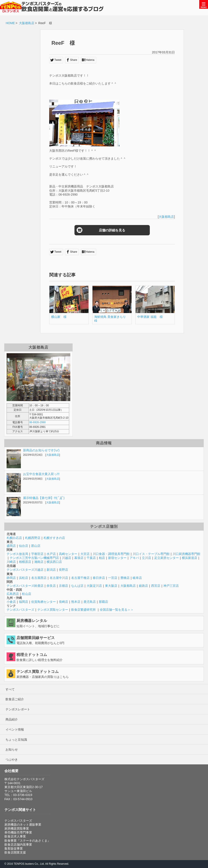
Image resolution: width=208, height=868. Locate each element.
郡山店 (36, 546)
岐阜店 (137, 578)
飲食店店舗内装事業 (18, 845)
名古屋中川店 (59, 578)
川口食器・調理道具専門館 (111, 554)
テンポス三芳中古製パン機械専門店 (34, 558)
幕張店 (79, 558)
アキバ (134, 558)
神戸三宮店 (171, 586)
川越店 (67, 558)
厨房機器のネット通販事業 (23, 825)
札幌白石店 (14, 538)
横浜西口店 (54, 562)
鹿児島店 (90, 602)
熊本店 (76, 602)
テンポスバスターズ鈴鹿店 (25, 586)
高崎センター (68, 554)
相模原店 (25, 562)
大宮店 (85, 554)
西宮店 (156, 586)
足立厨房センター (166, 558)
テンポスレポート (18, 709)
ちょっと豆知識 (16, 740)
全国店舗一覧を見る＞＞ (117, 610)
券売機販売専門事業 (18, 832)
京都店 (63, 586)
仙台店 (24, 546)
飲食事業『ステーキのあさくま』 (27, 841)
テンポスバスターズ (20, 610)
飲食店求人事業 (15, 836)
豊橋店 (125, 578)
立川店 (147, 558)
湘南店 (39, 562)
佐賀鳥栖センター (43, 602)
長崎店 (63, 602)
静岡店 (11, 578)
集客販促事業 (14, 848)
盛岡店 (11, 546)
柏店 (102, 558)
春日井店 (99, 578)
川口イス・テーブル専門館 (151, 554)
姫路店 (143, 586)
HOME (10, 23)
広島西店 (13, 594)
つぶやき (12, 760)
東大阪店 (111, 586)
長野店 (63, 570)
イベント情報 (15, 729)
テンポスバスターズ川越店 (25, 570)
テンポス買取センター (53, 610)
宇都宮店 (37, 554)
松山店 (27, 594)
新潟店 (51, 570)
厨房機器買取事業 (17, 828)
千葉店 (91, 558)
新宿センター (117, 558)
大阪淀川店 (94, 586)
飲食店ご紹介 (15, 699)
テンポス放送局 (17, 554)
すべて (10, 689)
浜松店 (24, 578)
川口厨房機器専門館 (186, 554)
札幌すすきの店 (54, 538)
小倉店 (11, 602)
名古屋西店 (39, 578)
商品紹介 (12, 719)
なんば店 (77, 586)
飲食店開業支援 (15, 852)
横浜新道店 (190, 558)
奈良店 (51, 586)
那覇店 (103, 602)
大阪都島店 (27, 23)
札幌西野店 (33, 538)
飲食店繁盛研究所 (83, 610)
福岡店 (24, 602)
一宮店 (113, 578)
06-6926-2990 (37, 422)
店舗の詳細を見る (105, 230)
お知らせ (12, 749)
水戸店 (51, 554)
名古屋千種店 (80, 578)
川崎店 (11, 562)
